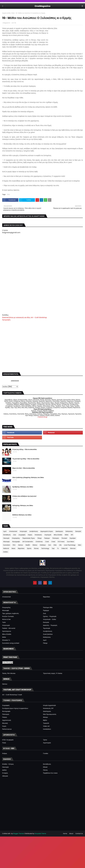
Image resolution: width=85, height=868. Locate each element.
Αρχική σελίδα (6, 13)
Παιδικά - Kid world (9, 628)
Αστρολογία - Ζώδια (49, 619)
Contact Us (79, 834)
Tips (53, 548)
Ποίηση (5, 717)
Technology (45, 548)
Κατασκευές (38, 535)
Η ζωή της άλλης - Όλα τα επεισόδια (25, 449)
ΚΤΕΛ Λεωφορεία (8, 740)
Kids (13, 13)
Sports (29, 548)
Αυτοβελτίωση (48, 631)
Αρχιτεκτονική (7, 720)
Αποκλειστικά (13, 531)
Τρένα (45, 740)
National (6, 548)
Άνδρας (5, 753)
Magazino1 (7, 23)
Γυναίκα (46, 753)
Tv (58, 548)
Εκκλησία (78, 531)
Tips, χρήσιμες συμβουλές (11, 613)
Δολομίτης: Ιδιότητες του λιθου (23, 505)
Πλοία (4, 743)
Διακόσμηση (59, 531)
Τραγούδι (46, 723)
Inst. (50, 545)
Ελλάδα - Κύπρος (8, 764)
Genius (21, 545)
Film (14, 545)
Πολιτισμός (56, 538)
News (13, 548)
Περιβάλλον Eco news (50, 773)
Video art (46, 726)
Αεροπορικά (47, 743)
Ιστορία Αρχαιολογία (49, 705)
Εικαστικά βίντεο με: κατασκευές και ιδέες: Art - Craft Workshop (25, 317)
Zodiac (6, 552)
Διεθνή (4, 770)
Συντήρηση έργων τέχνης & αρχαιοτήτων (15, 708)
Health (28, 545)
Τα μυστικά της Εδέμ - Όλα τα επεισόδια (26, 459)
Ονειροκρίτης (16, 538)
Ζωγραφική (22, 535)
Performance (7, 729)
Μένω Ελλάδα (58, 535)
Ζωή (44, 613)
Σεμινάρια (73, 538)
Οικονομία (6, 538)
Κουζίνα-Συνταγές (8, 616)
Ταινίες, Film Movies (9, 673)
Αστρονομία (23, 531)
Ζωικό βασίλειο (48, 634)
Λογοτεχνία (48, 535)
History (35, 545)
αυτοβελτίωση (34, 531)
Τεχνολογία (47, 628)
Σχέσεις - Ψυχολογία (50, 616)
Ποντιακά (64, 538)
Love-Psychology (70, 545)
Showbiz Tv (6, 640)
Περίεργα (47, 538)
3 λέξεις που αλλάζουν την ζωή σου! (24, 496)
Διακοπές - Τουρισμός (50, 625)
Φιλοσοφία (6, 610)
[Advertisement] (42, 298)
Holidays (43, 545)
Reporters (21, 548)
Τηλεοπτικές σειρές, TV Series (53, 673)
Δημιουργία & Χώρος (47, 531)
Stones (36, 548)
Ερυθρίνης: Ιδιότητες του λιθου (23, 487)
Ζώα (15, 535)
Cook (47, 542)
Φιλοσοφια (6, 542)
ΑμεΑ (5, 531)
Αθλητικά (5, 776)
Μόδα (67, 535)
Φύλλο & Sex (6, 619)
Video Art (64, 548)
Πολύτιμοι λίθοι (48, 607)
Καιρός (30, 535)
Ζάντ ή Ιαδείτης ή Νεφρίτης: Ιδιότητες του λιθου (28, 477)
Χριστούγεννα (7, 631)
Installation (47, 729)
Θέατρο (45, 717)
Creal (53, 542)
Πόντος (45, 770)
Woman (73, 548)
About (71, 834)
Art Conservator (28, 542)
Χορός (4, 726)
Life (60, 545)
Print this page (8, 662)
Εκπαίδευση (7, 535)
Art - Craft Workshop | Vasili (12, 695)
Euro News (71, 542)
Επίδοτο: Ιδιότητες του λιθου (22, 515)
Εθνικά (45, 767)
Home (65, 834)
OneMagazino (43, 6)
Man (80, 545)
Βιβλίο (45, 720)
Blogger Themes (19, 834)
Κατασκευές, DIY (48, 708)
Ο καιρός (5, 773)
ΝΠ (72, 535)
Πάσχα (40, 538)
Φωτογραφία (16, 542)
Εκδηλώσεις (69, 531)
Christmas (39, 542)
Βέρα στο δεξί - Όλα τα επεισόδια (24, 468)
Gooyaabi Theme (40, 834)
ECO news (61, 542)
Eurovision (7, 545)
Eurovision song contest (11, 643)
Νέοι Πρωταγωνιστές (50, 714)
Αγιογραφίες (6, 320)
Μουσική (5, 723)
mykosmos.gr (42, 417)
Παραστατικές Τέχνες (29, 538)
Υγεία (4, 622)
